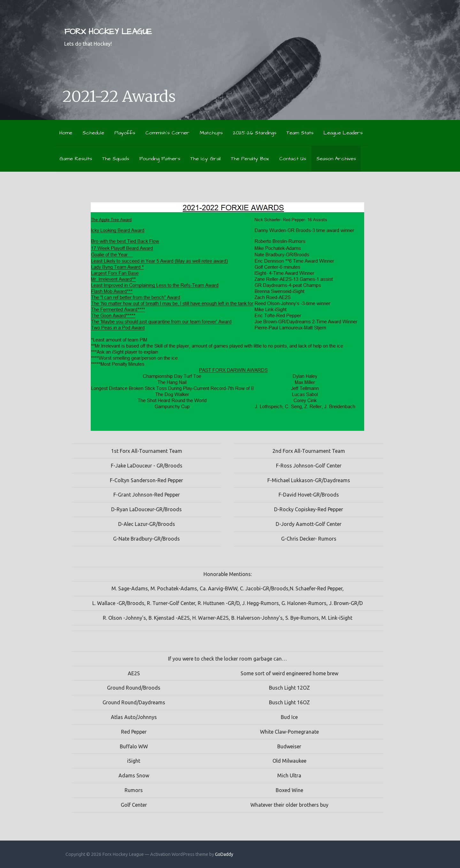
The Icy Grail (206, 159)
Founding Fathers (160, 159)
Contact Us (293, 159)
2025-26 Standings (255, 133)
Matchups (211, 133)
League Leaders (343, 133)
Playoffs (125, 133)
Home (66, 133)
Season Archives (336, 159)
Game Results (76, 159)
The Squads (116, 159)
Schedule (93, 133)
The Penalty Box (250, 159)
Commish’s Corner (167, 133)
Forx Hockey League (108, 32)
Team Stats (300, 133)
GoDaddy (224, 854)
